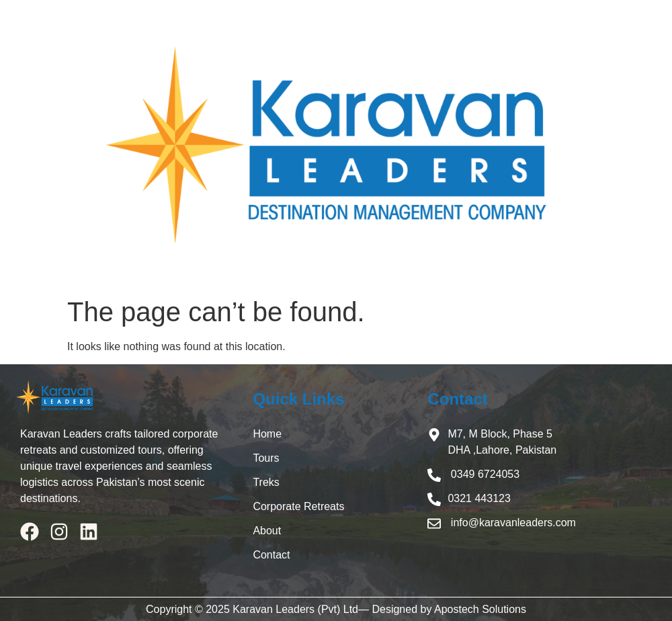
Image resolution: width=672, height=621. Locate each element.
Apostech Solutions (480, 609)
